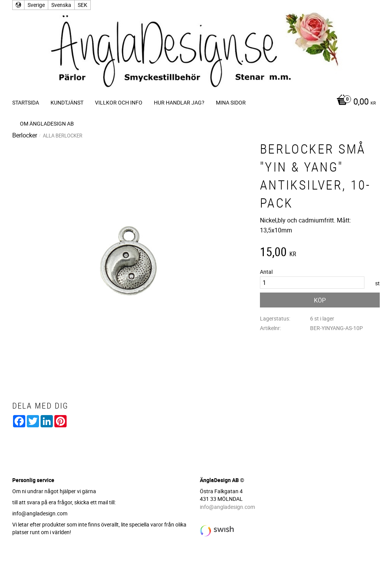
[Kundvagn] (354, 102)
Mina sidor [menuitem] (231, 102)
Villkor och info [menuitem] (119, 102)
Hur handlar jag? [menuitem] (179, 102)
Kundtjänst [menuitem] (67, 102)
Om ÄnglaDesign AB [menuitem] (47, 123)
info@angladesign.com (227, 507)
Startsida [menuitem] (26, 102)
